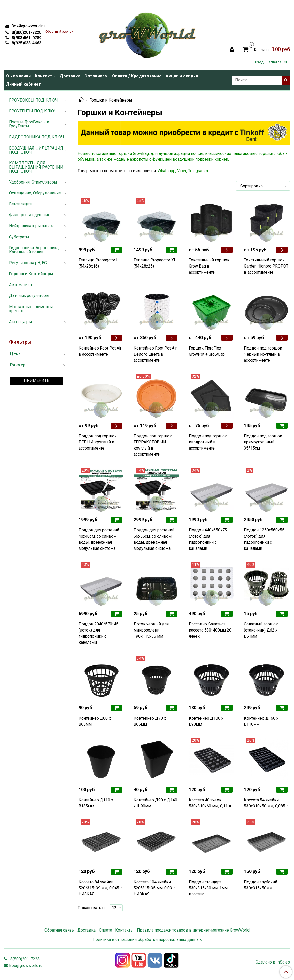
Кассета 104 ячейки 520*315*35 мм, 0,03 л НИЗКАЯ (154, 888)
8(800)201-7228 (26, 32)
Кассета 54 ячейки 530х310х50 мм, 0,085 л (266, 803)
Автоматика (20, 285)
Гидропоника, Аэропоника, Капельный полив (34, 250)
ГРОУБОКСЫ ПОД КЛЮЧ (34, 100)
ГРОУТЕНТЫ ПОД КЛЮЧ (33, 111)
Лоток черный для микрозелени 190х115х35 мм (151, 630)
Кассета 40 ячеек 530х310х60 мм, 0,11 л (210, 803)
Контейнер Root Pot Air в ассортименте (100, 351)
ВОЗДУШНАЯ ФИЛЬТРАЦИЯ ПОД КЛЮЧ (36, 150)
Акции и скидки (182, 76)
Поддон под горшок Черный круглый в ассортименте (263, 354)
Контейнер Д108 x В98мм (206, 721)
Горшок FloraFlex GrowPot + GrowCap (207, 351)
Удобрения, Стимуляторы (33, 182)
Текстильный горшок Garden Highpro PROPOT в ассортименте (266, 266)
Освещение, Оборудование (35, 193)
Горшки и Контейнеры (31, 274)
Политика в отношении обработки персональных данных (147, 940)
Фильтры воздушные (30, 215)
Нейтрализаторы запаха (32, 226)
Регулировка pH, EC (28, 263)
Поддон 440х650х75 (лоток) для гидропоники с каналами (208, 539)
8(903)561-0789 (26, 38)
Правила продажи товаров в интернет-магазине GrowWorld (193, 930)
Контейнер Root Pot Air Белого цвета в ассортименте (155, 354)
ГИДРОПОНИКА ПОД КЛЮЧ (37, 137)
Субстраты (19, 237)
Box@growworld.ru (28, 26)
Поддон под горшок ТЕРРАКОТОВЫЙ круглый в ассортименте (153, 445)
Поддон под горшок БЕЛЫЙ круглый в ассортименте (98, 442)
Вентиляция (20, 204)
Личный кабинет (24, 84)
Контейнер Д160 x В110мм (261, 721)
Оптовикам (96, 76)
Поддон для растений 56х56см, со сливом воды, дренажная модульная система (154, 539)
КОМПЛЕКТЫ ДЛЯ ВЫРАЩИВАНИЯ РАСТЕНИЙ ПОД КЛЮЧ (36, 167)
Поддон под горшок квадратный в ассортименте (208, 442)
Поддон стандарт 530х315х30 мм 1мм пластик (208, 888)
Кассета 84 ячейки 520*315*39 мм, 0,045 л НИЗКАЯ (100, 888)
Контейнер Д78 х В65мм (150, 721)
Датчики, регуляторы (29, 296)
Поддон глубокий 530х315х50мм (261, 885)
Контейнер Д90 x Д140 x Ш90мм (155, 803)
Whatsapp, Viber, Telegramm (183, 171)
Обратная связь (59, 930)
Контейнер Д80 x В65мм (95, 721)
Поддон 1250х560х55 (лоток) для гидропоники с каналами (264, 539)
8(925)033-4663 (26, 43)
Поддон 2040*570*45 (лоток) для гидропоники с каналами (98, 633)
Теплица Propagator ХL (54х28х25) (155, 263)
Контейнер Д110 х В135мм (96, 803)
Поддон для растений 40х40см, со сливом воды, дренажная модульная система (99, 539)
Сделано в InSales (273, 962)
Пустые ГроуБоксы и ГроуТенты (29, 124)
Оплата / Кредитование (137, 76)
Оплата (105, 930)
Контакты (45, 76)
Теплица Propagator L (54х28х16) (98, 263)
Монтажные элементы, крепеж (31, 309)
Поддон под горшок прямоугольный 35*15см (263, 442)
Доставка (70, 76)
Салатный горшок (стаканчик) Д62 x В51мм (261, 630)
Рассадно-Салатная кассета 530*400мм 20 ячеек (210, 630)
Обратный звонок (59, 32)
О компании (18, 76)
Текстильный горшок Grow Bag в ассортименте (209, 266)
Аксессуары (21, 322)
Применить (37, 381)
